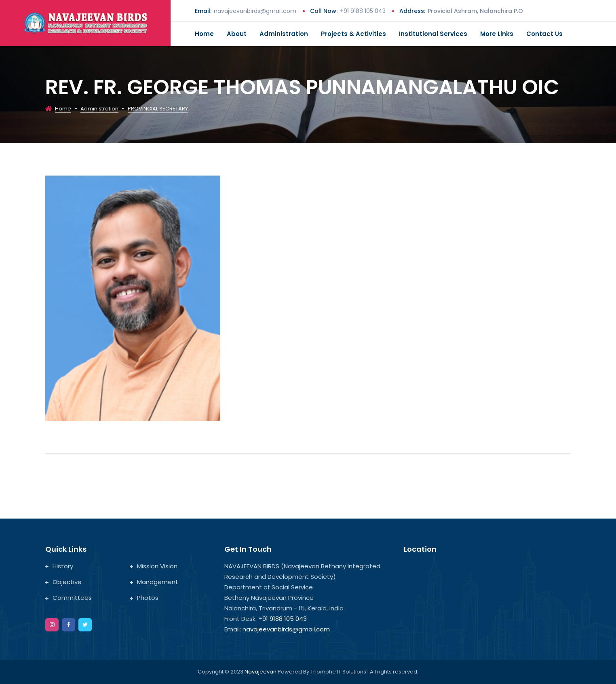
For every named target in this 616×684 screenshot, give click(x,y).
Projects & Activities (353, 34)
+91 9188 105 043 (363, 11)
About (237, 34)
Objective (63, 582)
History (59, 566)
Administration (284, 34)
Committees (69, 598)
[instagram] (52, 625)
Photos (144, 598)
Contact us (544, 34)
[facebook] (69, 625)
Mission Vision (154, 566)
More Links (497, 34)
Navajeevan (261, 672)
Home (204, 34)
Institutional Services (433, 34)
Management (154, 582)
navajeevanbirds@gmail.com (255, 11)
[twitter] (85, 625)
